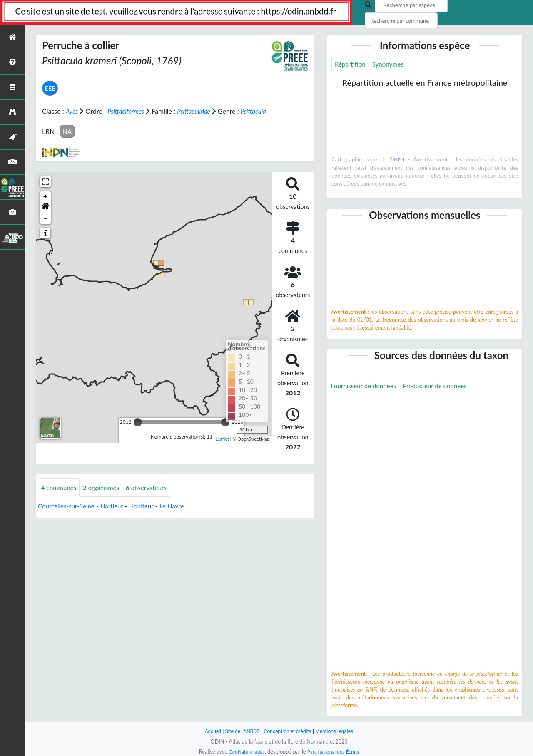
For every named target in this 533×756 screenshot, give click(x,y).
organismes (105, 497)
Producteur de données (441, 387)
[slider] (138, 432)
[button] (45, 217)
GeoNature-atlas (245, 751)
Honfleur (147, 516)
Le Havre (179, 516)
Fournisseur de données (365, 387)
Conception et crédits (288, 731)
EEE (50, 88)
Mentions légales (337, 731)
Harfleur (116, 516)
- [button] (46, 228)
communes (60, 497)
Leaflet (222, 449)
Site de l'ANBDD (240, 731)
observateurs (152, 497)
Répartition (351, 64)
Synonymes (391, 64)
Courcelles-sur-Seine (68, 516)
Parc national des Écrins (334, 751)
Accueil (209, 731)
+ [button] (46, 206)
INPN (398, 160)
